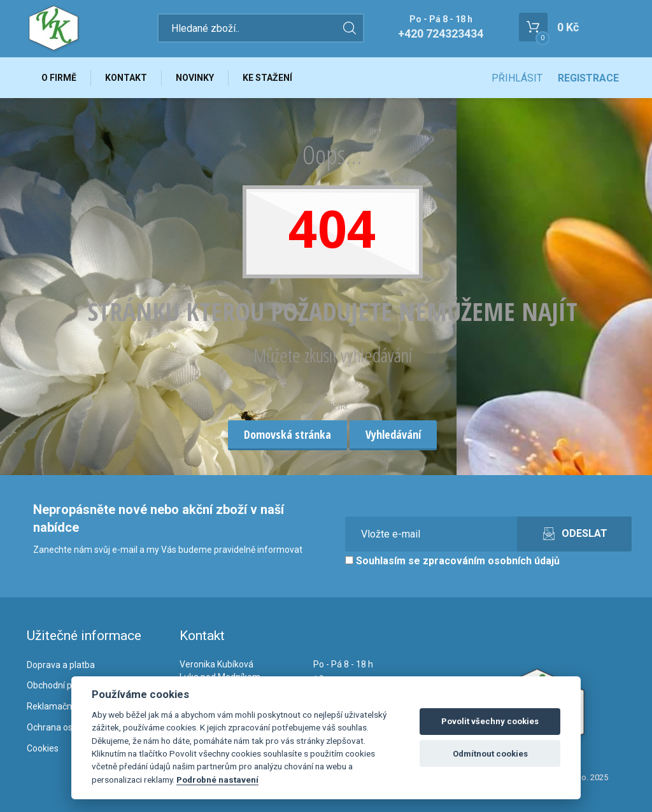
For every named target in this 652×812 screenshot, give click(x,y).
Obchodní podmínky (67, 685)
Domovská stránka (287, 434)
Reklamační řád (58, 706)
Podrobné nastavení (217, 780)
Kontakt (126, 78)
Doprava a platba (61, 665)
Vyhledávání (393, 434)
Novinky (195, 78)
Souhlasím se (452, 561)
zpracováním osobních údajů (491, 561)
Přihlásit (517, 78)
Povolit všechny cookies (490, 721)
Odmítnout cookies (490, 754)
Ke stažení (267, 78)
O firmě (59, 78)
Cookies (43, 748)
